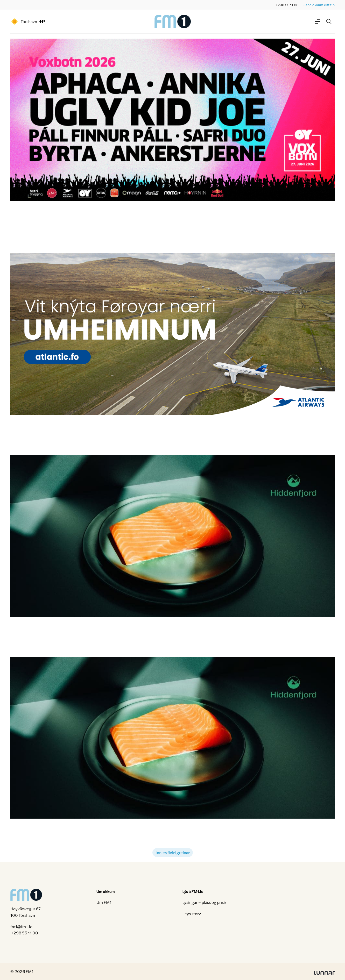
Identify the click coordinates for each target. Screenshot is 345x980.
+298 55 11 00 (287, 5)
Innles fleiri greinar (173, 852)
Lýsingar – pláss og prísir (204, 902)
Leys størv (192, 914)
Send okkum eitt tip (319, 5)
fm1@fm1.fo (21, 927)
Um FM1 (104, 902)
